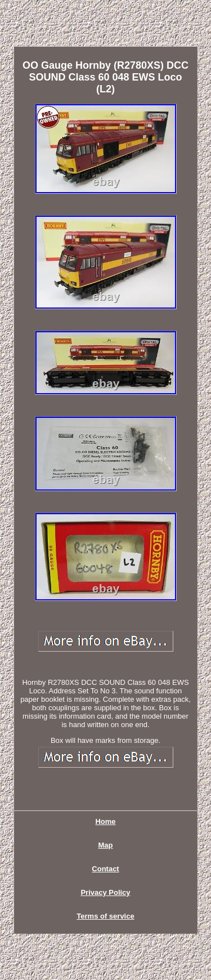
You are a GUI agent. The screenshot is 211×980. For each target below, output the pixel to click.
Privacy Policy (105, 892)
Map (106, 845)
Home (105, 821)
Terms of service (105, 916)
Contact (105, 869)
